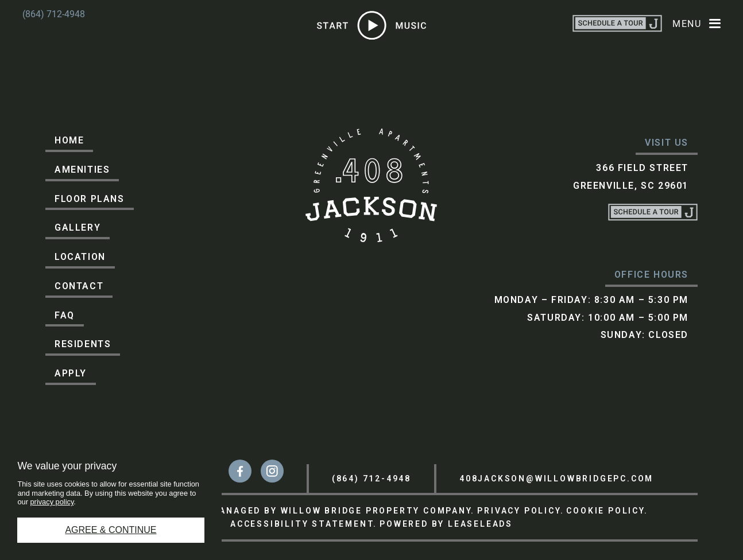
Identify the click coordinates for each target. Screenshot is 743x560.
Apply (71, 373)
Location (80, 257)
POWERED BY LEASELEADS (446, 524)
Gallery (78, 227)
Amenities (82, 170)
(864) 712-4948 (54, 14)
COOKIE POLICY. (607, 511)
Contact (79, 286)
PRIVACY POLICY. (521, 511)
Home (69, 140)
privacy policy (52, 502)
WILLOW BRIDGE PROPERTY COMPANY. (378, 511)
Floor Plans (90, 199)
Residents (83, 344)
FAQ (65, 315)
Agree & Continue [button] (111, 530)
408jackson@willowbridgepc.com (556, 479)
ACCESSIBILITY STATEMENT (302, 524)
